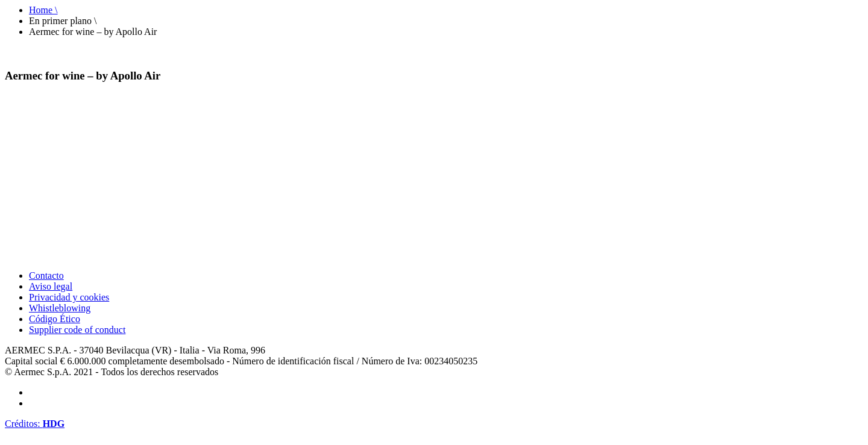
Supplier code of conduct (77, 330)
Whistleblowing (60, 308)
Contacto (46, 275)
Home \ (43, 10)
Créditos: (35, 424)
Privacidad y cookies (69, 297)
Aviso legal (51, 286)
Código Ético (55, 319)
